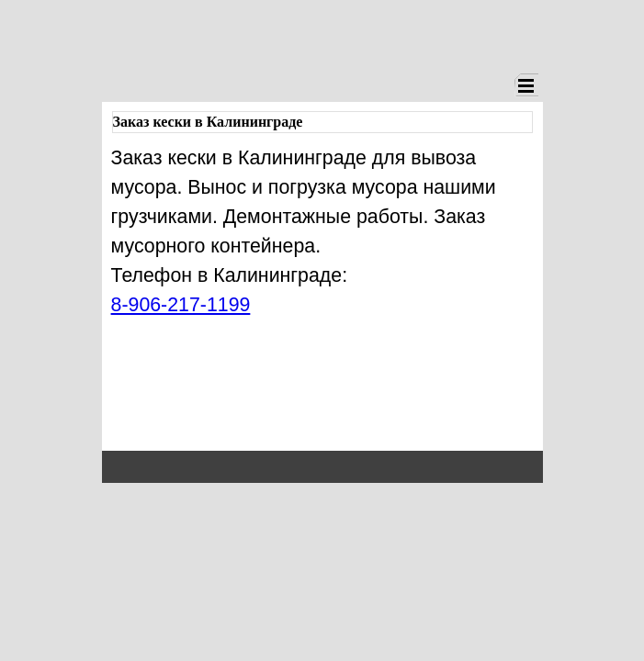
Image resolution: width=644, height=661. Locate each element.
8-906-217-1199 (181, 305)
